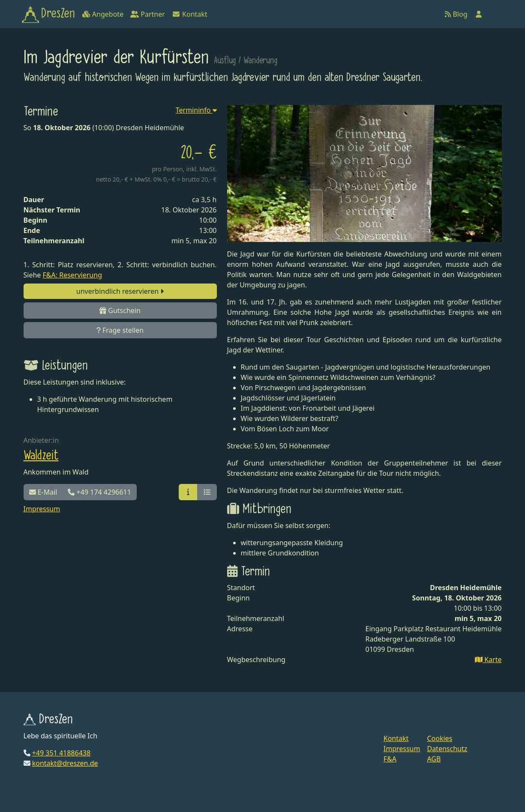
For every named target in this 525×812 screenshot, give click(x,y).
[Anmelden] (479, 14)
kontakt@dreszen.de (65, 763)
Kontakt (190, 14)
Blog (456, 14)
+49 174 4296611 (99, 492)
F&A (390, 759)
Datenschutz (447, 749)
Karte (488, 660)
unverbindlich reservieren (120, 291)
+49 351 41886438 (61, 753)
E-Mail (43, 492)
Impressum (42, 509)
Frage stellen (120, 330)
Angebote (103, 14)
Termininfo (196, 110)
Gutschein (120, 310)
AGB (434, 759)
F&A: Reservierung (72, 275)
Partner (148, 14)
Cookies (439, 738)
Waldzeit (41, 456)
